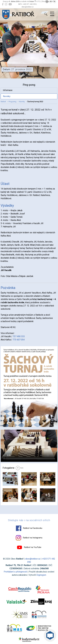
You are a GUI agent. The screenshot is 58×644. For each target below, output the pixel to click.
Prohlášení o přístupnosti (15, 572)
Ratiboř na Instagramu (29, 538)
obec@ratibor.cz (33, 559)
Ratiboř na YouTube (29, 547)
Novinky (7, 96)
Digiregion (41, 575)
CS (47, 2)
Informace (8, 90)
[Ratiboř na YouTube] (10, 4)
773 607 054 (19, 340)
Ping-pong (12, 102)
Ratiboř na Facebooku (29, 528)
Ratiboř (3, 102)
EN (51, 2)
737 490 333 (19, 336)
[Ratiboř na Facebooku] (3, 4)
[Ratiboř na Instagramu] (6, 4)
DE (55, 2)
